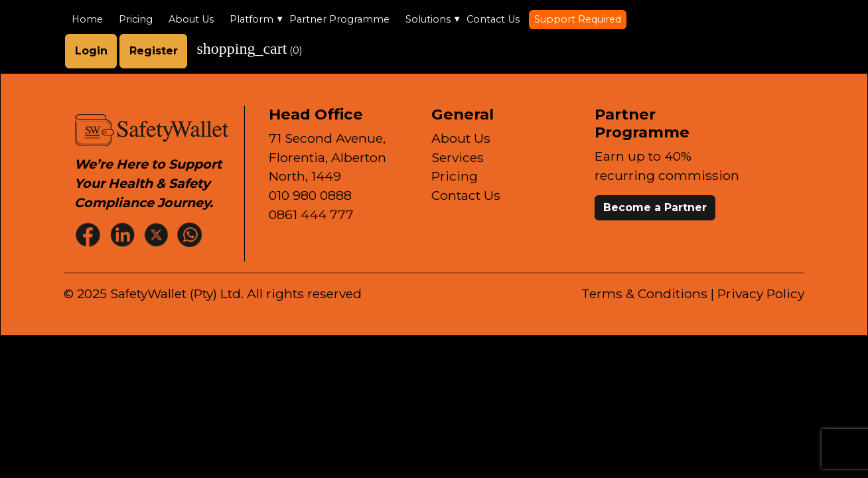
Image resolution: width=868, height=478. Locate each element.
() (249, 48)
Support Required (578, 19)
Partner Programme (339, 19)
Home (87, 19)
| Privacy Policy (758, 293)
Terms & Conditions (644, 293)
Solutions (428, 19)
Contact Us (493, 19)
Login (91, 51)
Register (154, 51)
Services (458, 157)
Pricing (136, 19)
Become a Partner (655, 207)
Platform (252, 19)
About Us (191, 19)
